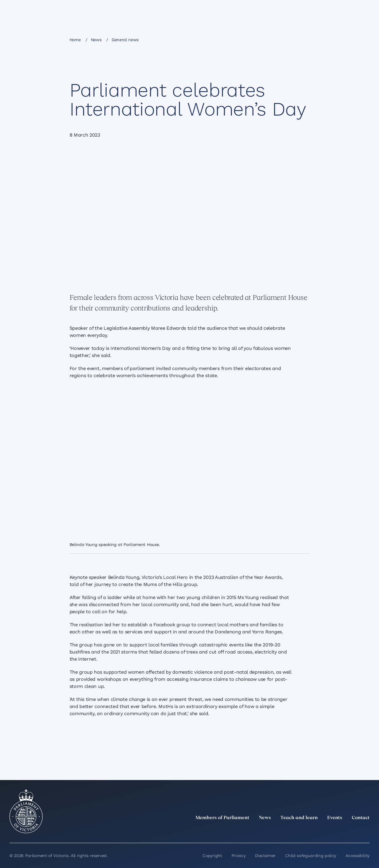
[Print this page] (302, 39)
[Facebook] (340, 831)
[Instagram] (327, 831)
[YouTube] (353, 831)
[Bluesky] (366, 831)
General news (125, 40)
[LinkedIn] (314, 831)
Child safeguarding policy (311, 856)
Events (335, 818)
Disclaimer (265, 856)
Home (75, 40)
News (96, 40)
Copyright (212, 856)
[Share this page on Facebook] (252, 39)
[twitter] (301, 831)
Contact (361, 818)
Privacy (239, 856)
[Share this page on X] (272, 39)
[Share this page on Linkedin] (262, 39)
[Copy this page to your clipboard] (292, 39)
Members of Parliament (222, 818)
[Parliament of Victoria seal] (26, 811)
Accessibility (358, 856)
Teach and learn (299, 818)
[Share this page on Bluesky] (282, 39)
